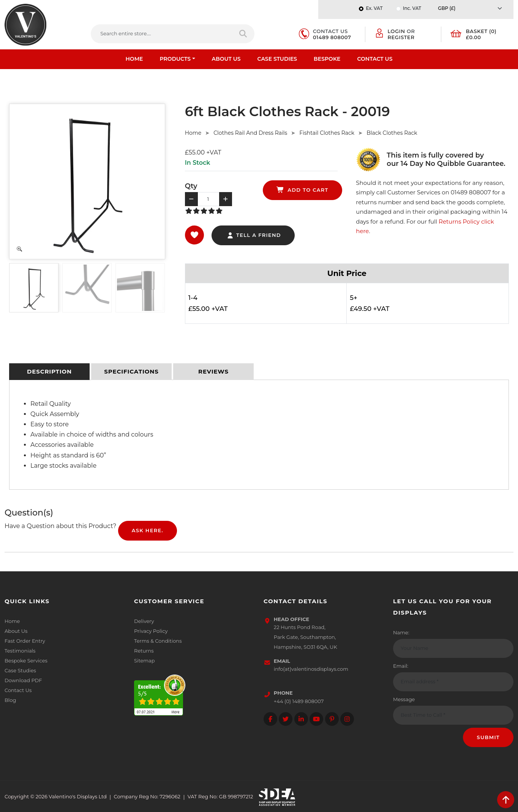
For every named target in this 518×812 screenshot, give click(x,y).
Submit (488, 737)
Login (396, 31)
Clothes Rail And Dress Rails (250, 133)
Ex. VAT (374, 8)
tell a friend (254, 235)
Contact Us (375, 59)
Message (404, 699)
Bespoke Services (26, 661)
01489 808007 (332, 37)
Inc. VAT (412, 8)
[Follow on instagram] (347, 719)
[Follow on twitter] (286, 719)
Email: (401, 666)
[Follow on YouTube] (316, 719)
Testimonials (20, 651)
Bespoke (327, 59)
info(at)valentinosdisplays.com (311, 669)
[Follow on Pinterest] (332, 719)
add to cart (302, 190)
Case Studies (277, 59)
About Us (226, 59)
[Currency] (472, 8)
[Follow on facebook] (270, 719)
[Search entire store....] (162, 34)
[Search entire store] (244, 34)
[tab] (49, 372)
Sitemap (145, 661)
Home (134, 59)
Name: (401, 632)
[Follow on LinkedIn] (301, 719)
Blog (10, 700)
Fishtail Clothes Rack (327, 133)
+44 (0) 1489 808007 (299, 701)
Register (401, 37)
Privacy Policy (151, 631)
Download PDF (23, 680)
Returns (144, 651)
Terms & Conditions (158, 641)
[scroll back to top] (506, 800)
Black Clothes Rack (392, 133)
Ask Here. (148, 530)
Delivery (144, 621)
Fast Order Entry (25, 641)
